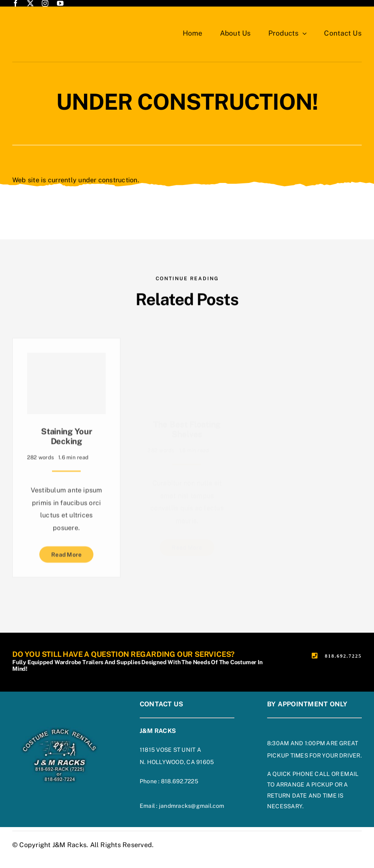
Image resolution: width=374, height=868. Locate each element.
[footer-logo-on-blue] (59, 730)
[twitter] (30, 3)
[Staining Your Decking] (66, 383)
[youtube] (60, 3)
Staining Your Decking (66, 436)
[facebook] (16, 3)
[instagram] (45, 3)
